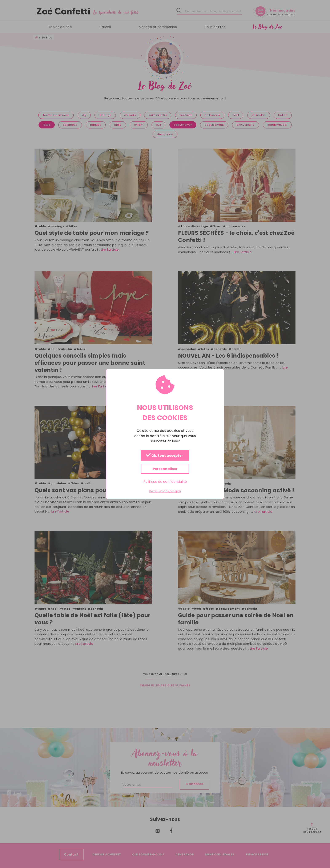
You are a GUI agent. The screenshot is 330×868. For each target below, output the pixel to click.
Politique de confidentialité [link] (165, 482)
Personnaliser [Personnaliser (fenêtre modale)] (165, 469)
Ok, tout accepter (164, 456)
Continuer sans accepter (165, 491)
